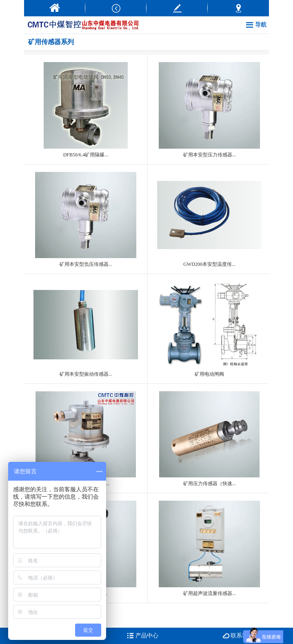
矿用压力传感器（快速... (210, 439)
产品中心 (143, 636)
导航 (256, 25)
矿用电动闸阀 (210, 329)
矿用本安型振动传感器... (86, 329)
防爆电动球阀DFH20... (86, 439)
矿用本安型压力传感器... (210, 110)
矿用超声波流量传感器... (210, 548)
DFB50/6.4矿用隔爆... (86, 110)
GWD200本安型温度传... (210, 219)
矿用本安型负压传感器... (86, 219)
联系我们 (238, 636)
